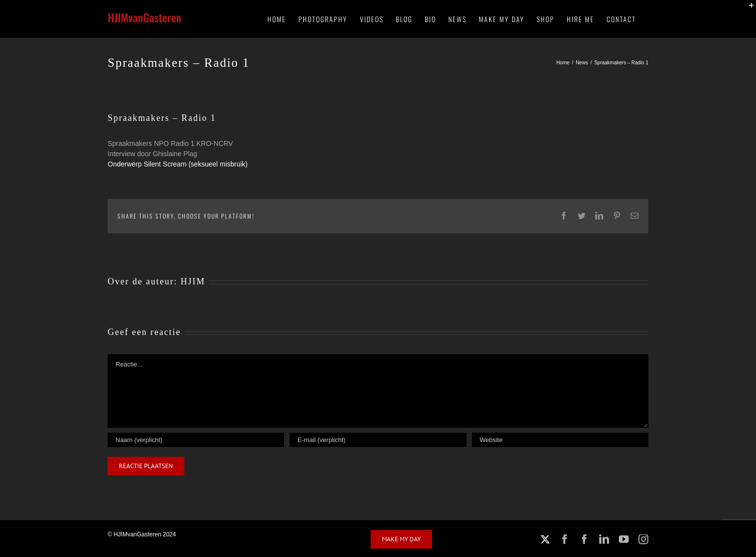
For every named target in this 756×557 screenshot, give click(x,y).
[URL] (560, 440)
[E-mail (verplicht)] (378, 440)
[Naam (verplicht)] (196, 440)
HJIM (193, 281)
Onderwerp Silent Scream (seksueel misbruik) (178, 164)
